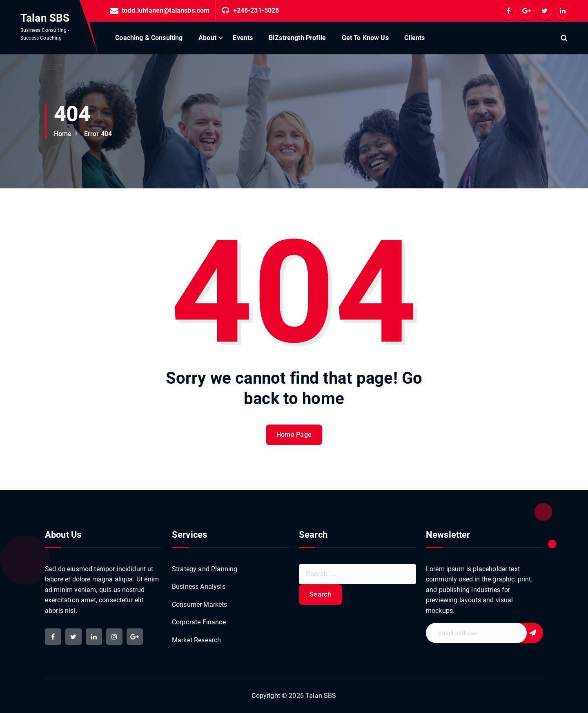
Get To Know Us (365, 38)
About (207, 38)
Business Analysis (199, 587)
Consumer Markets (200, 605)
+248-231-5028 (256, 10)
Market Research (196, 640)
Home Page (294, 435)
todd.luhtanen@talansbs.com (166, 10)
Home (63, 134)
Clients (414, 38)
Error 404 (98, 134)
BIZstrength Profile (297, 38)
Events (243, 38)
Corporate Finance (199, 622)
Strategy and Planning (205, 569)
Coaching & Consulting (149, 38)
